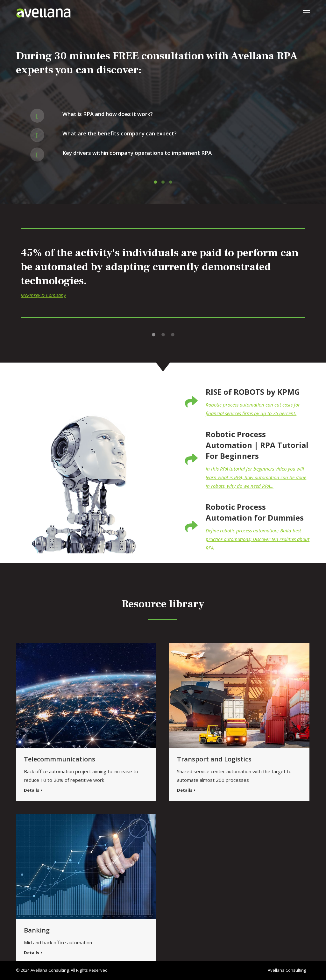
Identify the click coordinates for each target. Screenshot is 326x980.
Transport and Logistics (214, 759)
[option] (163, 278)
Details (32, 790)
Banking (37, 930)
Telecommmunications (60, 759)
